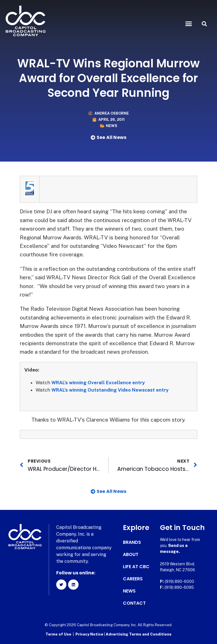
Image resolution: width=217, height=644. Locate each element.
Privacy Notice (90, 634)
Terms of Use (58, 634)
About (131, 555)
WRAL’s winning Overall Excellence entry (99, 383)
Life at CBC (136, 567)
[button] (189, 24)
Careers (133, 579)
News (112, 126)
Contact (134, 603)
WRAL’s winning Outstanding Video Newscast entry (112, 390)
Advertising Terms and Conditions (139, 634)
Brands (132, 542)
